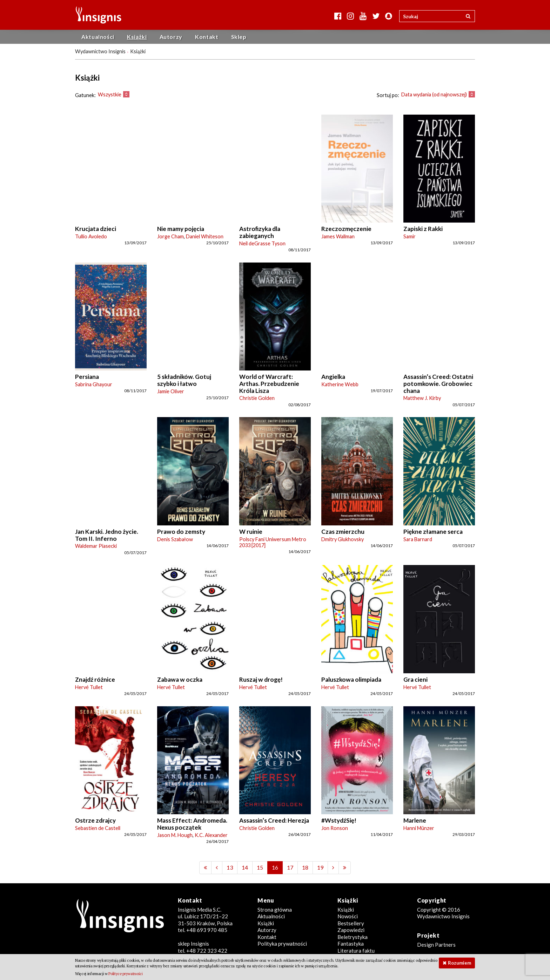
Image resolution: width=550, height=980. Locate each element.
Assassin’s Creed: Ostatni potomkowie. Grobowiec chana (438, 383)
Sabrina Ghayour (94, 384)
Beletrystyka (353, 937)
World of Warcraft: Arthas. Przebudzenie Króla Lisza (269, 383)
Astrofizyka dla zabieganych (260, 232)
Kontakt (207, 37)
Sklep (239, 37)
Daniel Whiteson (205, 236)
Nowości (348, 916)
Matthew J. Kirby (422, 398)
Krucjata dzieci (96, 229)
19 (320, 867)
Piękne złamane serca (433, 532)
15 (260, 867)
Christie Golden (257, 398)
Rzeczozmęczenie (346, 229)
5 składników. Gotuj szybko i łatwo (184, 380)
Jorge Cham (170, 236)
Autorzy (171, 37)
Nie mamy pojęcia (181, 229)
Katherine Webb (340, 384)
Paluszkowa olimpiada (351, 679)
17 (290, 867)
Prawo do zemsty (181, 532)
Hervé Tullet (89, 687)
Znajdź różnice (95, 679)
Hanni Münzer (419, 828)
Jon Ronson (335, 828)
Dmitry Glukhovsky (343, 539)
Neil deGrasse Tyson (262, 243)
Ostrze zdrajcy (95, 820)
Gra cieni (415, 679)
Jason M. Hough (175, 835)
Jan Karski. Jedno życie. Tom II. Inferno (107, 535)
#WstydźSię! (339, 820)
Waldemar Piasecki (96, 546)
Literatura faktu (356, 951)
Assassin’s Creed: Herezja (274, 820)
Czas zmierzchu (343, 532)
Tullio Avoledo (91, 236)
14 (245, 867)
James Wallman (338, 236)
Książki (137, 37)
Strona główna (275, 910)
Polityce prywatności (125, 974)
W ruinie (251, 532)
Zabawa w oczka (180, 679)
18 (305, 867)
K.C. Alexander (211, 835)
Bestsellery (351, 923)
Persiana (87, 377)
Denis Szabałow (175, 539)
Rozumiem (460, 963)
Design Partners (436, 945)
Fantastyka (351, 944)
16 (275, 867)
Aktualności (98, 37)
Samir (410, 236)
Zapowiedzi (351, 930)
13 (230, 867)
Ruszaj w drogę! (261, 679)
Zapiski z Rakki (423, 229)
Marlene (415, 820)
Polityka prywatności (282, 944)
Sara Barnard (418, 539)
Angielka (333, 377)
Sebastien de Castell (98, 828)
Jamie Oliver (171, 391)
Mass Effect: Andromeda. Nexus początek (192, 824)
